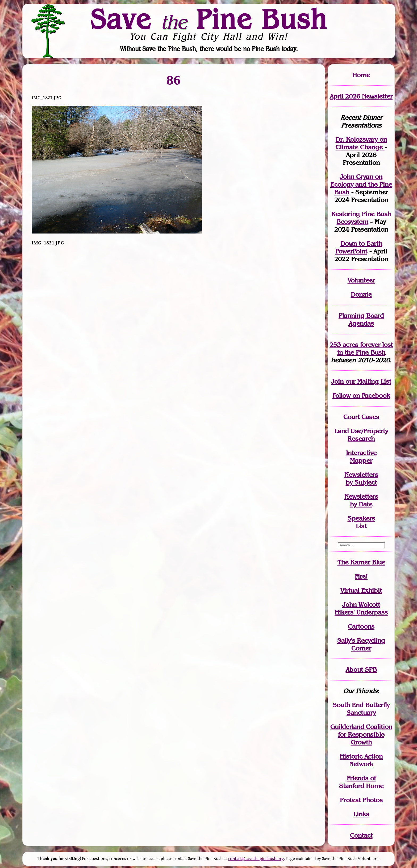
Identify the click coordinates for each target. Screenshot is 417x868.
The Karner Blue (361, 562)
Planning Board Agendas (361, 320)
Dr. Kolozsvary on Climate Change (361, 143)
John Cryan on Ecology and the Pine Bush (361, 184)
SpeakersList (361, 522)
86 (174, 80)
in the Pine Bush (365, 349)
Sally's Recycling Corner (361, 644)
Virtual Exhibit (361, 590)
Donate (361, 294)
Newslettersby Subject (361, 478)
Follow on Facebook (361, 396)
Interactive (361, 453)
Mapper (361, 460)
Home (361, 75)
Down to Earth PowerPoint (359, 247)
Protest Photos (361, 800)
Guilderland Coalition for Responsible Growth (361, 734)
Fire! (361, 576)
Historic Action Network (361, 760)
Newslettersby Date (361, 500)
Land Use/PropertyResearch (361, 435)
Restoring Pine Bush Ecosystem (361, 218)
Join (337, 381)
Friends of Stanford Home (361, 782)
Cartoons (361, 626)
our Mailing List (367, 381)
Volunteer (361, 280)
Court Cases (361, 417)
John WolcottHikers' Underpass (361, 608)
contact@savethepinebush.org (256, 859)
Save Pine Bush (209, 19)
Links (361, 814)
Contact (361, 835)
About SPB (361, 670)
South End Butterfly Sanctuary (361, 709)
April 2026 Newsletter (361, 96)
